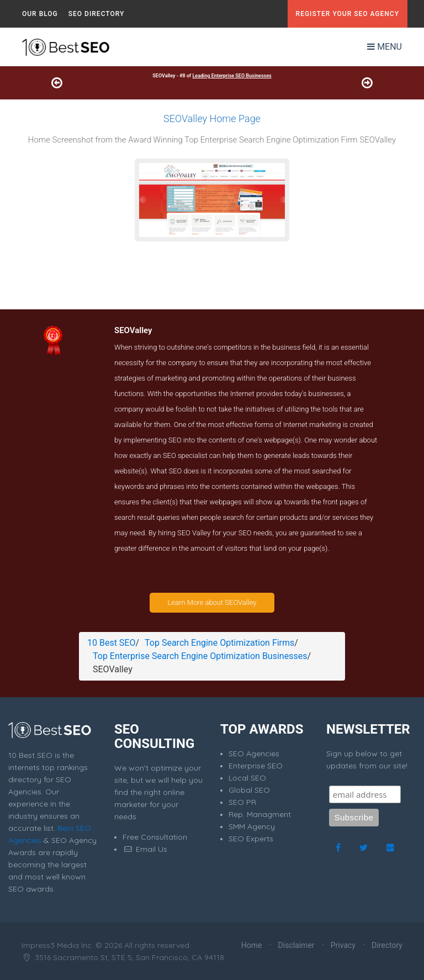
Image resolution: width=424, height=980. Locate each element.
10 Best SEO (111, 643)
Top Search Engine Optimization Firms (219, 643)
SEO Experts (251, 839)
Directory (387, 945)
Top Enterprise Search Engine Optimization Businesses (200, 656)
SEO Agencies (254, 754)
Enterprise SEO (256, 766)
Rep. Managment (260, 814)
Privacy (343, 945)
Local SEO (247, 778)
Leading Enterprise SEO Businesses (232, 76)
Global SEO (249, 790)
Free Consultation (155, 837)
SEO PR (242, 802)
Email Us (145, 849)
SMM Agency (252, 826)
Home (252, 945)
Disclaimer (296, 945)
